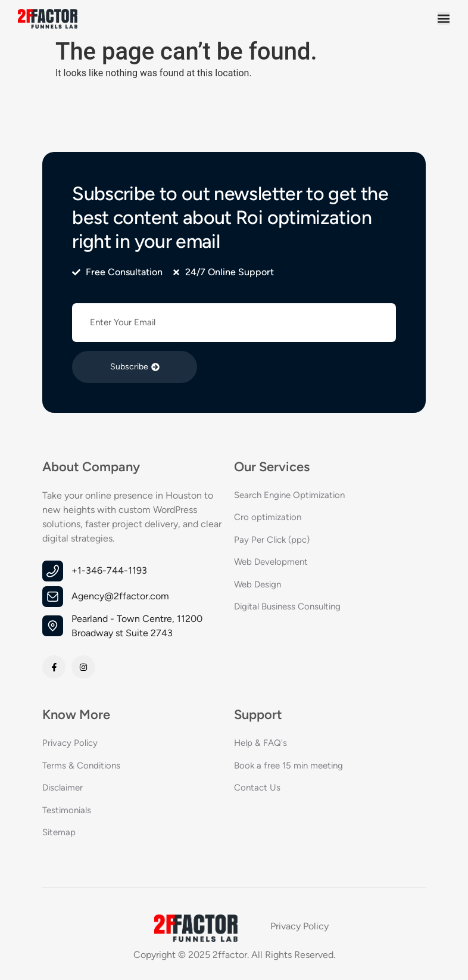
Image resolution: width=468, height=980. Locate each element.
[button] (444, 18)
